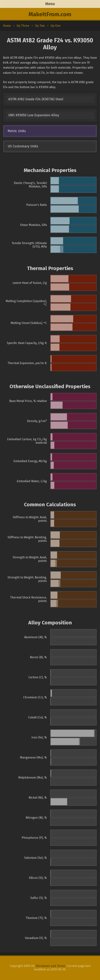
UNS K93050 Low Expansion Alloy (34, 115)
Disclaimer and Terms (51, 966)
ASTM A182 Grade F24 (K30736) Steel (36, 99)
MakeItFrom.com (50, 14)
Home (7, 26)
